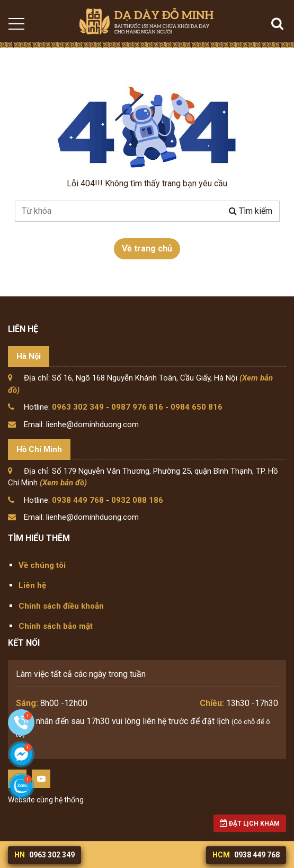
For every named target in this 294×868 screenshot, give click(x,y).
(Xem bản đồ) (63, 483)
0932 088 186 (137, 500)
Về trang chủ (147, 248)
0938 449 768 (78, 500)
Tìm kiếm (251, 211)
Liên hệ (32, 585)
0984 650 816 (197, 407)
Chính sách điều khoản (61, 606)
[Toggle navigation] (16, 24)
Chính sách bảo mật (56, 626)
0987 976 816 (137, 407)
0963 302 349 (78, 407)
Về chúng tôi (42, 565)
